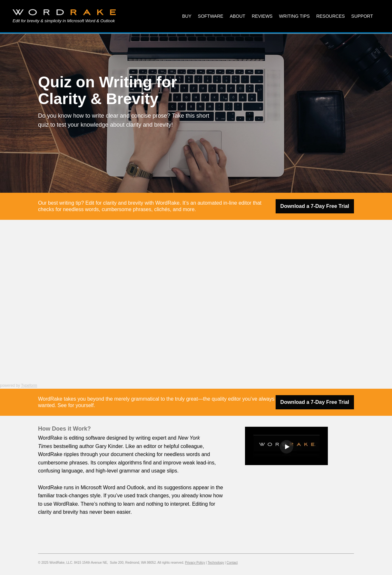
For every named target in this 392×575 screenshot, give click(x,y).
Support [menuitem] (362, 16)
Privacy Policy (195, 563)
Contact (232, 563)
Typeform (29, 385)
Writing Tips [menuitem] (294, 16)
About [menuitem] (238, 16)
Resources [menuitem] (331, 16)
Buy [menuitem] (187, 16)
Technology (216, 563)
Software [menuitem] (211, 16)
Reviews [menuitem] (262, 16)
